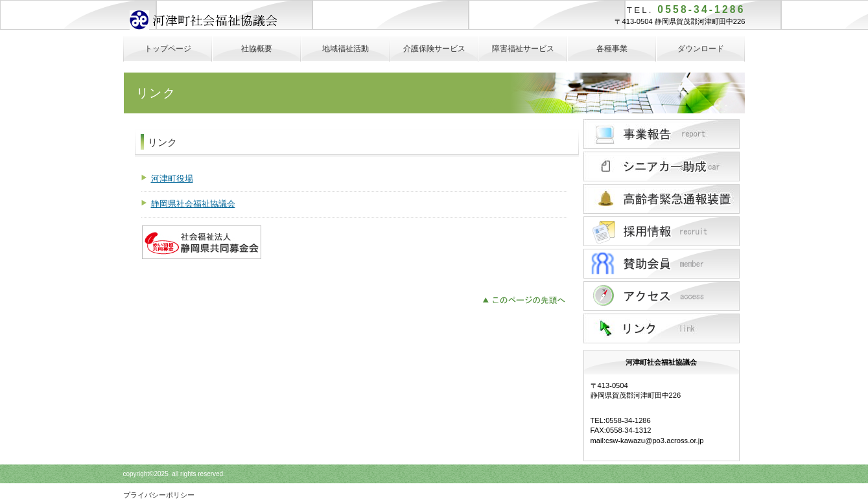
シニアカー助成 (662, 166)
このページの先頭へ (527, 299)
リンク (662, 328)
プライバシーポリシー (159, 495)
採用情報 (662, 231)
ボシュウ (662, 264)
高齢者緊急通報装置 (662, 199)
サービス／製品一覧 (662, 134)
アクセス (662, 296)
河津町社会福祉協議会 (227, 21)
